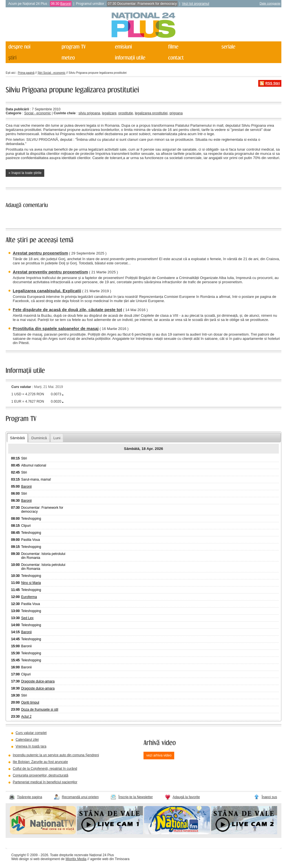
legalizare (109, 113)
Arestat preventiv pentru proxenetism (50, 272)
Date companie (270, 3)
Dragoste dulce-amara (38, 681)
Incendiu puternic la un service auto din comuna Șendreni (56, 755)
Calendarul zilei (27, 740)
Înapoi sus (269, 797)
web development (47, 859)
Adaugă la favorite (186, 797)
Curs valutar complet (31, 733)
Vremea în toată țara (31, 746)
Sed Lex (27, 618)
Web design (20, 859)
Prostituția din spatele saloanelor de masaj (56, 328)
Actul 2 (26, 717)
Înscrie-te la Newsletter (136, 797)
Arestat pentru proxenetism (40, 253)
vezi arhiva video (159, 755)
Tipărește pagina (29, 797)
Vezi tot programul (196, 4)
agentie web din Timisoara (110, 859)
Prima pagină (26, 73)
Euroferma (29, 597)
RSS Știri (272, 83)
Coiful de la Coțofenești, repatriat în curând (45, 769)
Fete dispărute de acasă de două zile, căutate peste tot (67, 310)
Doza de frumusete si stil (40, 709)
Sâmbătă (17, 438)
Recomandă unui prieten (80, 797)
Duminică (39, 438)
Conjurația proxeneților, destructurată (40, 775)
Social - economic (38, 113)
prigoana (176, 113)
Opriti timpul (30, 702)
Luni (57, 438)
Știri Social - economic (51, 73)
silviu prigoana (89, 113)
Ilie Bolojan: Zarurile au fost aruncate (40, 762)
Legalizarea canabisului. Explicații (47, 291)
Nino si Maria (31, 583)
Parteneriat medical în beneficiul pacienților (45, 782)
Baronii (66, 4)
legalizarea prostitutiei (151, 113)
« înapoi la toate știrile (25, 173)
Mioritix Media (76, 859)
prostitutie (126, 113)
